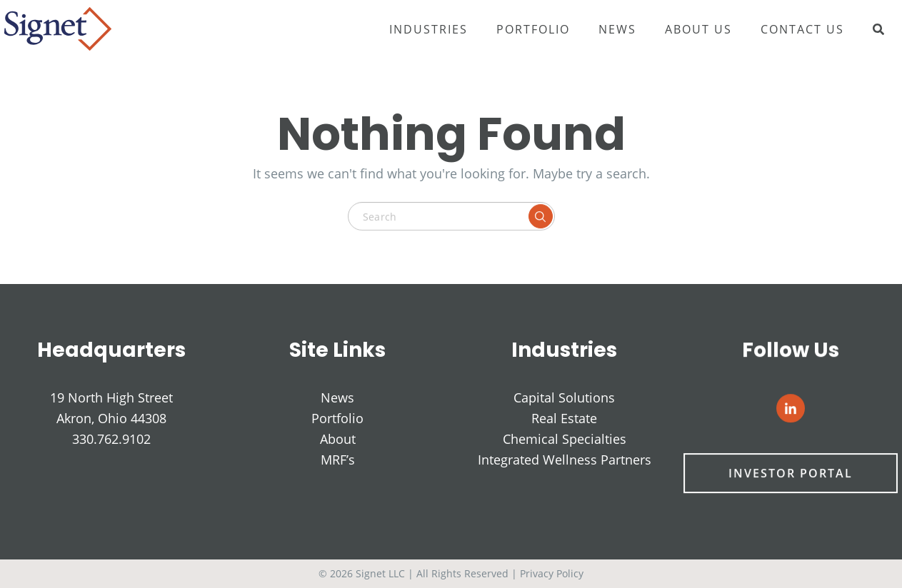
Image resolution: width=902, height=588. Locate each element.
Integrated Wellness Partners (564, 460)
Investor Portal (791, 475)
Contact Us (802, 29)
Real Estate (564, 419)
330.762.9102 (111, 439)
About (338, 439)
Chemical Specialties (564, 440)
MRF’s (338, 460)
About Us (698, 29)
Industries (429, 29)
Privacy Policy (552, 573)
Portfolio (533, 29)
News (617, 29)
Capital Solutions (564, 398)
